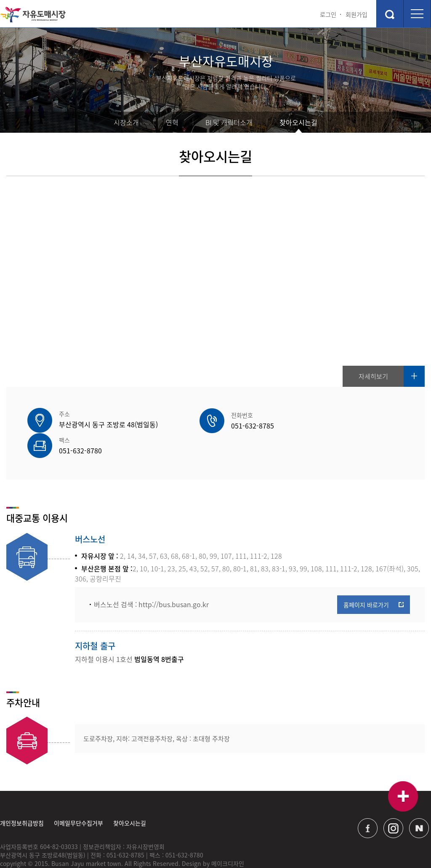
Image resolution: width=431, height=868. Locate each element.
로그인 (328, 14)
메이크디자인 (228, 839)
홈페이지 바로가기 (366, 579)
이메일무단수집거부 (78, 798)
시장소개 (126, 122)
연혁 (172, 122)
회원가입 (357, 14)
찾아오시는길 (298, 122)
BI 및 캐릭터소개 (229, 122)
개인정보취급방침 (22, 798)
